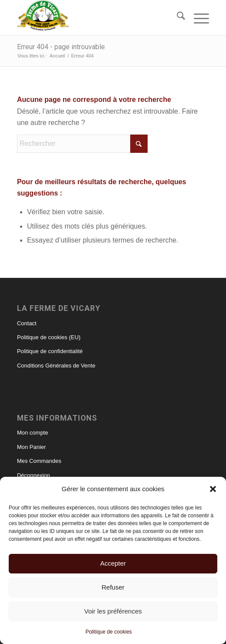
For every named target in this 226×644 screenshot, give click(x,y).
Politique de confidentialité (50, 351)
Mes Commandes (39, 461)
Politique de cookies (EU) (49, 337)
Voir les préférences (113, 611)
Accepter (113, 563)
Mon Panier (31, 447)
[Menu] (197, 17)
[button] (213, 489)
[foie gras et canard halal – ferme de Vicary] (94, 17)
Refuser (113, 587)
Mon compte (33, 433)
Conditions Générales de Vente (56, 366)
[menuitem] (177, 17)
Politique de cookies (109, 632)
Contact (27, 323)
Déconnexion (34, 475)
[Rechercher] (177, 17)
